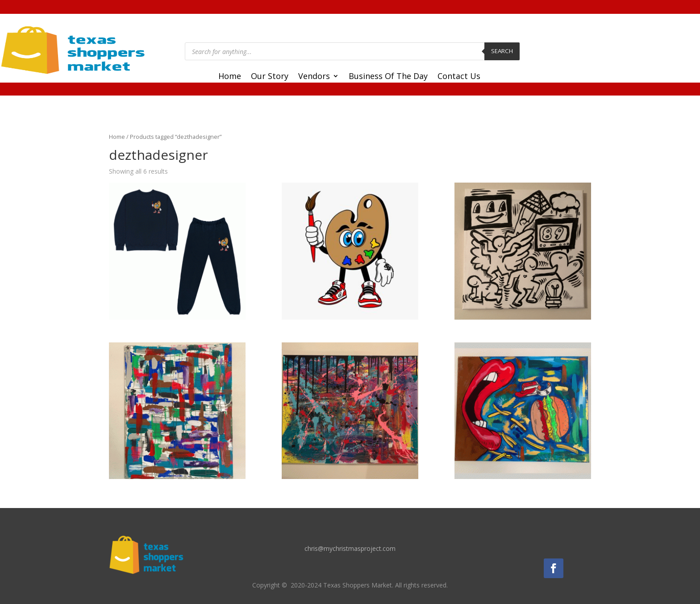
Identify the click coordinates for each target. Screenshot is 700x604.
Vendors (314, 77)
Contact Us (459, 77)
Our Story (270, 77)
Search (502, 51)
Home (230, 77)
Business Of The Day (388, 77)
